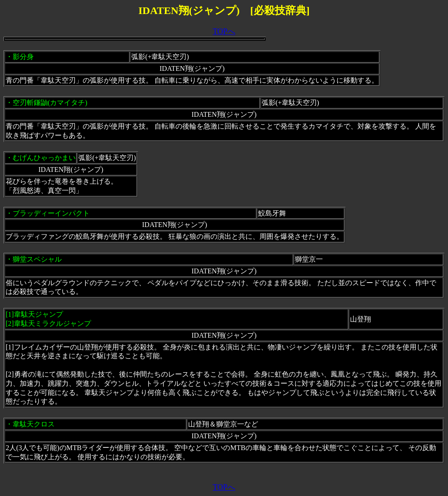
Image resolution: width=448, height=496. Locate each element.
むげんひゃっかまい (44, 158)
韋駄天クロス (34, 424)
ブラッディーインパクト (51, 213)
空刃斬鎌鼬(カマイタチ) (50, 103)
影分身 (23, 57)
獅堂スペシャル (37, 259)
